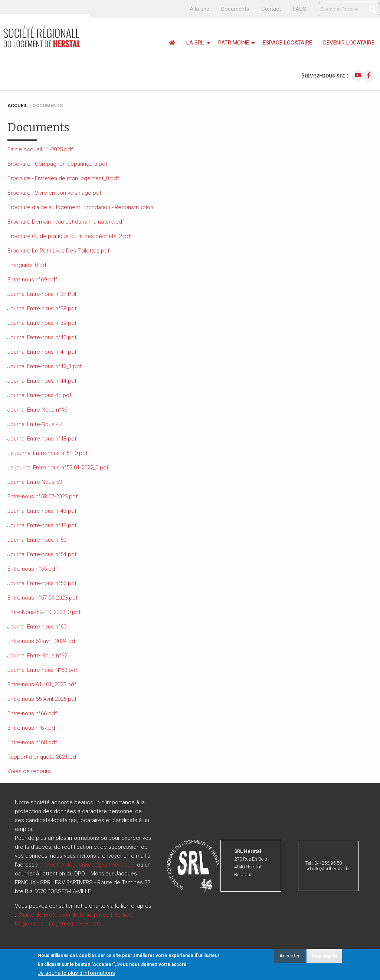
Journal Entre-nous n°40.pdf (42, 337)
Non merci (324, 956)
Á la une (199, 9)
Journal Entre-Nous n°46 (37, 410)
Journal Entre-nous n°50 (37, 540)
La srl (195, 43)
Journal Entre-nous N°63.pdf (42, 670)
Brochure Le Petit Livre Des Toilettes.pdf (58, 251)
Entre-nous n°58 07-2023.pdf (42, 496)
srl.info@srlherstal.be (328, 869)
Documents (235, 9)
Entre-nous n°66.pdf (32, 713)
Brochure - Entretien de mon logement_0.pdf (63, 178)
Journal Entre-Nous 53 (35, 482)
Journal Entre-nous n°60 (37, 627)
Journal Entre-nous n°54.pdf (42, 554)
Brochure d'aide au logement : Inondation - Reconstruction (80, 207)
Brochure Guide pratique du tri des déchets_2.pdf (70, 236)
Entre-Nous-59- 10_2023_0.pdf (44, 612)
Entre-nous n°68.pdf (32, 742)
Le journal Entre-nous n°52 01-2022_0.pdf (58, 468)
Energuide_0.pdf (28, 265)
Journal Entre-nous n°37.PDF (43, 294)
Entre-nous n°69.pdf (32, 280)
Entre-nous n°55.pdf (32, 569)
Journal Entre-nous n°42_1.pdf (45, 366)
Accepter (289, 956)
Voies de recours (29, 771)
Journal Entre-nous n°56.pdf (42, 583)
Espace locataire (287, 43)
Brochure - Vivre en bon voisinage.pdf (54, 193)
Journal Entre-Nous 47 (35, 424)
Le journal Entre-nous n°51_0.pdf (47, 453)
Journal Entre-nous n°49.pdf (42, 525)
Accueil (17, 105)
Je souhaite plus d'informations (76, 974)
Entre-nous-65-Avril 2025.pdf (42, 699)
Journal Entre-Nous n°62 (37, 656)
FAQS (299, 9)
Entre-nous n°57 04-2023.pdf (42, 598)
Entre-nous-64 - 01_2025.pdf (42, 684)
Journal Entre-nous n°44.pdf (42, 381)
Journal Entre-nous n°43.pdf (42, 511)
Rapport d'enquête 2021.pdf (43, 757)
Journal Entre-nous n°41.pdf (42, 352)
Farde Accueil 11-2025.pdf (40, 149)
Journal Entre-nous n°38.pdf (42, 308)
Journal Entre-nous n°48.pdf (42, 439)
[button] (193, 865)
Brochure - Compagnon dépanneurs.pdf (57, 164)
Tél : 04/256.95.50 (324, 863)
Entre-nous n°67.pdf (32, 728)
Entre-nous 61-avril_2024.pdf (42, 641)
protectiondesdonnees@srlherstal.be (87, 865)
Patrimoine (234, 43)
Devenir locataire (349, 43)
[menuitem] (172, 43)
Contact (271, 9)
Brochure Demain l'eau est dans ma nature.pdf (66, 222)
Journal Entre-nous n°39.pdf (42, 323)
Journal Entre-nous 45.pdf (39, 395)
